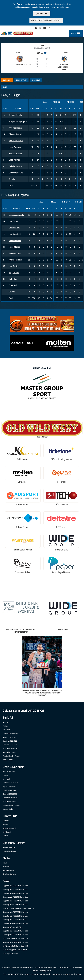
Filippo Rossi (14, 272)
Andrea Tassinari (15, 260)
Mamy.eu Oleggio (23, 65)
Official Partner (23, 504)
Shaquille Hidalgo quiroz (18, 121)
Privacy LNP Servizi (64, 967)
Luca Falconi (13, 221)
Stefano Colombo (16, 115)
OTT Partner (61, 527)
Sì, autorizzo (41, 14)
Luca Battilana (14, 266)
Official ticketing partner (61, 459)
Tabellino (36, 80)
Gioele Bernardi (15, 241)
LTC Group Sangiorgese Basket (62, 67)
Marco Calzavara (15, 147)
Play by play (22, 80)
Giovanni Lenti (14, 228)
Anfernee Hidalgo (16, 128)
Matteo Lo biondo (16, 153)
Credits (48, 971)
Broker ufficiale (61, 550)
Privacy (54, 967)
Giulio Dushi (13, 279)
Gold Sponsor (23, 459)
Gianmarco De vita (16, 173)
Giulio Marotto (14, 160)
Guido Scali (13, 285)
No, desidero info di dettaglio (45, 20)
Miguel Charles (14, 247)
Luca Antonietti (15, 234)
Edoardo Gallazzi (15, 134)
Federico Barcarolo (16, 166)
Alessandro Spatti (16, 141)
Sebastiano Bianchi (16, 215)
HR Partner (61, 482)
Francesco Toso (15, 253)
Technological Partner (23, 550)
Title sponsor (42, 437)
